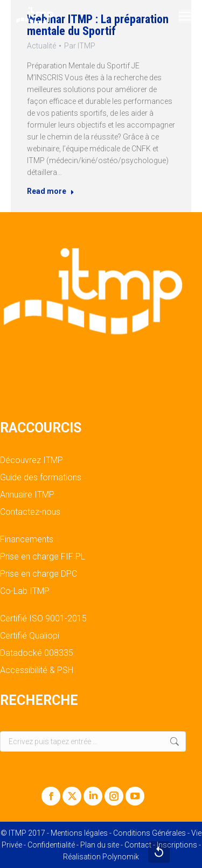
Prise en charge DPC (39, 574)
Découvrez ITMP (32, 460)
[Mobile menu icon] (185, 16)
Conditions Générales (149, 833)
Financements (27, 540)
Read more (51, 191)
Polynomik (121, 857)
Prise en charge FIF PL (43, 557)
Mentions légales (79, 833)
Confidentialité (51, 845)
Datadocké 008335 (37, 653)
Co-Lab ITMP (25, 591)
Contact (138, 845)
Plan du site (100, 845)
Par (80, 46)
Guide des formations (41, 478)
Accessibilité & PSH (37, 670)
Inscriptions (177, 845)
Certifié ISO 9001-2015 (43, 619)
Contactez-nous (30, 512)
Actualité (41, 46)
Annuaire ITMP (27, 495)
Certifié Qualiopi (30, 636)
